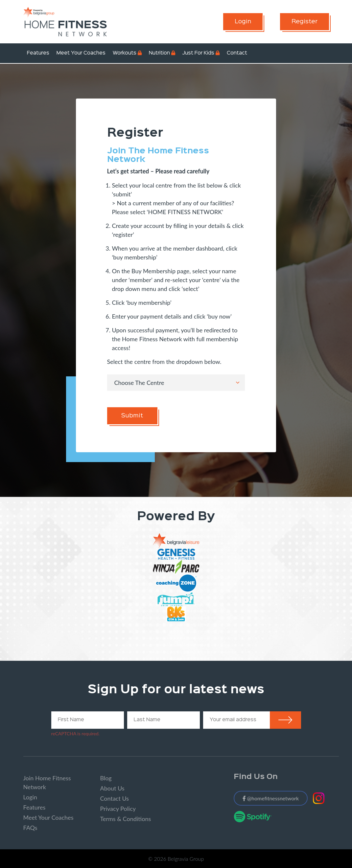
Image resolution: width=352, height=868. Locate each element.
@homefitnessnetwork (271, 798)
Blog (106, 778)
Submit (132, 416)
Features (38, 53)
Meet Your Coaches (81, 53)
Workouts (125, 53)
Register (305, 22)
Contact (237, 53)
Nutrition (159, 53)
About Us (112, 788)
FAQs (30, 828)
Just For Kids (198, 53)
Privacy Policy (118, 809)
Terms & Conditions (126, 819)
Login (243, 22)
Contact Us (115, 798)
